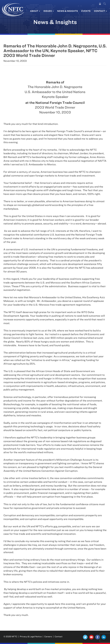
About (35, 11)
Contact (100, 11)
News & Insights (68, 11)
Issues (49, 11)
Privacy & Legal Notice (31, 636)
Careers (48, 636)
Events (86, 11)
